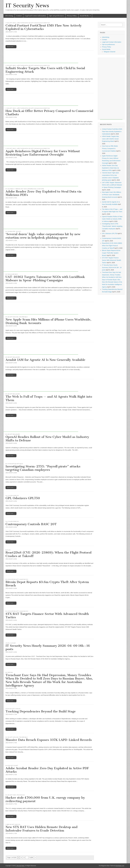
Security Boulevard (14, 357)
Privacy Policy (72, 16)
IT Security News (27, 5)
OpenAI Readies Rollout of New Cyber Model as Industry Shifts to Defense (47, 439)
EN (49, 23)
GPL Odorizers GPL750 (23, 498)
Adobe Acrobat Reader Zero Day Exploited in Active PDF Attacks (47, 770)
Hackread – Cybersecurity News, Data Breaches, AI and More (26, 189)
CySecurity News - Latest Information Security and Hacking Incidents (27, 23)
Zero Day (10, 672)
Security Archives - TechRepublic (18, 317)
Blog (7, 550)
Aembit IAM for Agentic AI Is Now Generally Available (45, 360)
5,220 (31, 857)
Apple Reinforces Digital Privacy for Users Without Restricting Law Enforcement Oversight (43, 153)
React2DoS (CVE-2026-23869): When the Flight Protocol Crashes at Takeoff (48, 554)
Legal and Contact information (35, 16)
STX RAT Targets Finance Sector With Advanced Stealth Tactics (47, 616)
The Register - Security (14, 231)
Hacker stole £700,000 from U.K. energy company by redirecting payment (45, 799)
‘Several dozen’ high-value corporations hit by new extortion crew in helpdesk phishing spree (43, 236)
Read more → (11, 47)
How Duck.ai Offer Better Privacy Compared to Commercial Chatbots (49, 113)
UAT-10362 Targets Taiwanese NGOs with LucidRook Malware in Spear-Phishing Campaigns (45, 279)
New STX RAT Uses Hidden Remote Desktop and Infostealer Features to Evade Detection (42, 829)
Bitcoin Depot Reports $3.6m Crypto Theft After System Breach (47, 584)
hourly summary (11, 643)
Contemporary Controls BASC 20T (31, 524)
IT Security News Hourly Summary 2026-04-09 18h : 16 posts (48, 647)
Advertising (9, 16)
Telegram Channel (109, 52)
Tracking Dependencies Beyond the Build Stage (41, 711)
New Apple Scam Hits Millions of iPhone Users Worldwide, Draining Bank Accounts (48, 321)
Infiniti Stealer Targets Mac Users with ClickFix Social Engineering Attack (45, 70)
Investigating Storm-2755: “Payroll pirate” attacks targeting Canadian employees (43, 468)
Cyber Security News (12, 824)
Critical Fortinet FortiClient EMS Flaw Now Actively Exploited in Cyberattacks (44, 27)
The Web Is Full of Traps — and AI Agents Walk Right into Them (49, 398)
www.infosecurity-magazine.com (18, 579)
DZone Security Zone (12, 709)
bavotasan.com (120, 866)
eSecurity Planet (13, 766)
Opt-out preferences (57, 16)
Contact (19, 16)
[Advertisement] (41, 58)
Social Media (84, 16)
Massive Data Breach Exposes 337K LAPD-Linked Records (49, 740)
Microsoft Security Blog (15, 464)
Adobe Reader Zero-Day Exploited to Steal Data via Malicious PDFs (43, 193)
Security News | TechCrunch (16, 795)
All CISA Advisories (11, 496)
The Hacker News (13, 274)
